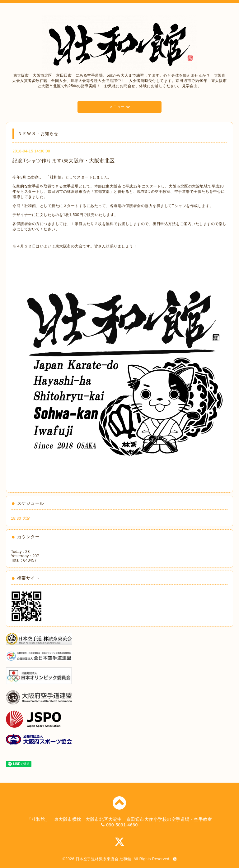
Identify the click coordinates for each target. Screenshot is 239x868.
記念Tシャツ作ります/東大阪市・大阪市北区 (64, 161)
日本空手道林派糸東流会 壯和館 (103, 859)
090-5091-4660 (122, 825)
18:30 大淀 (20, 518)
